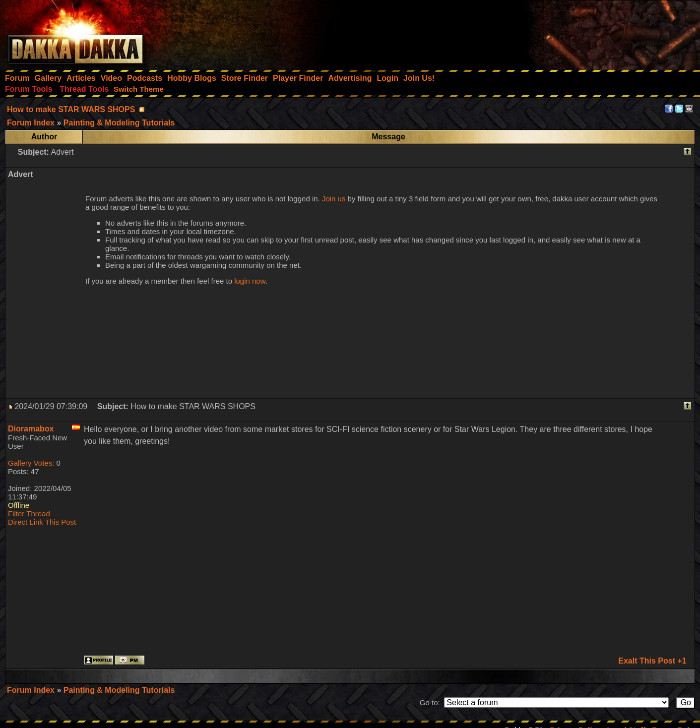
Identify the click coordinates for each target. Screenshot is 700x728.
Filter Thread (29, 514)
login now (250, 281)
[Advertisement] (567, 32)
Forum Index (32, 690)
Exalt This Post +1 (652, 661)
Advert (62, 152)
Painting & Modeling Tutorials (119, 690)
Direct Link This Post (42, 522)
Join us (334, 199)
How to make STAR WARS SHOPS (71, 109)
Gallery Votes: (31, 463)
